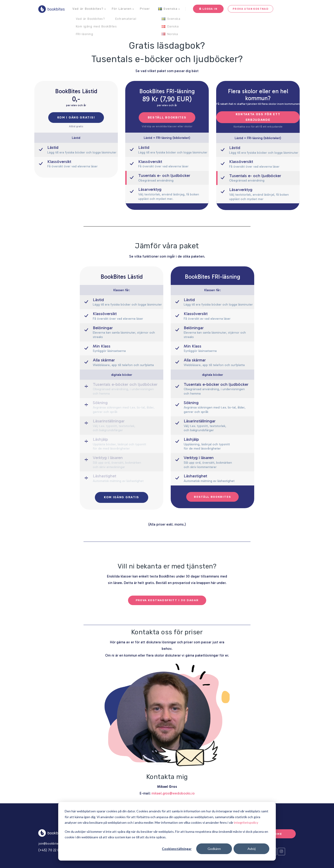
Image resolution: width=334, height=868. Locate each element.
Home (277, 834)
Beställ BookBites (212, 497)
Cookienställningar (177, 849)
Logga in (208, 9)
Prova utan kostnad (248, 9)
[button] (88, 9)
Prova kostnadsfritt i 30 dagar (167, 600)
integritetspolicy (246, 822)
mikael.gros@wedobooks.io (173, 793)
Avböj (252, 849)
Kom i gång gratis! (76, 117)
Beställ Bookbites (167, 117)
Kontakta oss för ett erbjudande (258, 117)
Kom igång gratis (122, 497)
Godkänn (214, 849)
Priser (145, 9)
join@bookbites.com (55, 843)
